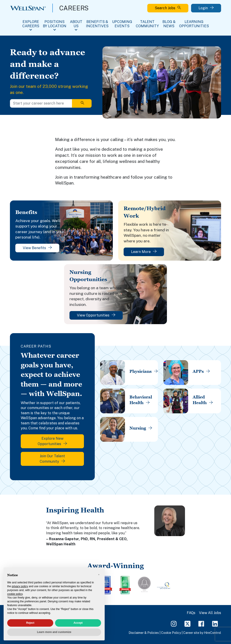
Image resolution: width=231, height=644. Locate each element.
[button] (99, 575)
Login (206, 8)
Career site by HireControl (202, 633)
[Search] (82, 103)
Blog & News (169, 24)
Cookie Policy (171, 633)
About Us (76, 24)
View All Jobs (210, 613)
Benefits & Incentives (97, 24)
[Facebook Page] (201, 623)
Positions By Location (55, 24)
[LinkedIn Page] (215, 623)
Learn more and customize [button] (54, 632)
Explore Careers (31, 24)
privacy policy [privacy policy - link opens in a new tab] (20, 586)
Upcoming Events (122, 24)
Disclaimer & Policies (144, 633)
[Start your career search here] (41, 103)
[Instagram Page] (174, 623)
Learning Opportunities (194, 24)
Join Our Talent (52, 459)
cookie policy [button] (15, 594)
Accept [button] (78, 623)
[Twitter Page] (187, 623)
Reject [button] (30, 623)
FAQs (191, 613)
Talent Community (147, 24)
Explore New (52, 441)
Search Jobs (168, 8)
